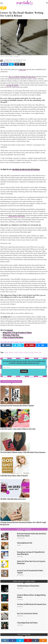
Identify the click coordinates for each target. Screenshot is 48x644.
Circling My (10, 85)
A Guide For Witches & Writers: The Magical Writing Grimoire (31, 596)
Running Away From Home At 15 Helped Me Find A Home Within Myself (31, 553)
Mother (16, 85)
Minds (3, 8)
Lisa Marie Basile (8, 60)
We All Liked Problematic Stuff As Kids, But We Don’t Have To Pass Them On (32, 535)
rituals (16, 352)
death (36, 352)
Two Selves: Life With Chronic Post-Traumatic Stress (32, 604)
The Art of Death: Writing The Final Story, (22, 77)
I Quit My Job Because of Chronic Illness (28, 586)
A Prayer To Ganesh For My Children (13, 337)
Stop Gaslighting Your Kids (25, 543)
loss (40, 352)
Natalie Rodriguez (20, 575)
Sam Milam (19, 545)
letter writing (23, 352)
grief (6, 352)
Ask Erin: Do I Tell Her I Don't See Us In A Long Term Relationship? (31, 562)
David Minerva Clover (21, 538)
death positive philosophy (17, 215)
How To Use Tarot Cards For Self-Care (27, 613)
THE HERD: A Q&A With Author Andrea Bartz (13, 499)
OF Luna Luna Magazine (17, 60)
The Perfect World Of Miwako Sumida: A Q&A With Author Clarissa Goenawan (23, 452)
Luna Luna (22, 69)
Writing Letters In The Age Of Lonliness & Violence (17, 333)
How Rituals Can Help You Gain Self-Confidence (26, 169)
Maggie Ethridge (20, 557)
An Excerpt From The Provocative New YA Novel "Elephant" (17, 406)
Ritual (11, 352)
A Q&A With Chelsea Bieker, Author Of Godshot (14, 476)
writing (31, 352)
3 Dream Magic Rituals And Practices (27, 623)
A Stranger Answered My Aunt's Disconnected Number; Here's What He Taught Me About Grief (23, 523)
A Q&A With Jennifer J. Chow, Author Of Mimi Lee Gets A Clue (18, 429)
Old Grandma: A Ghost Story (11, 335)
